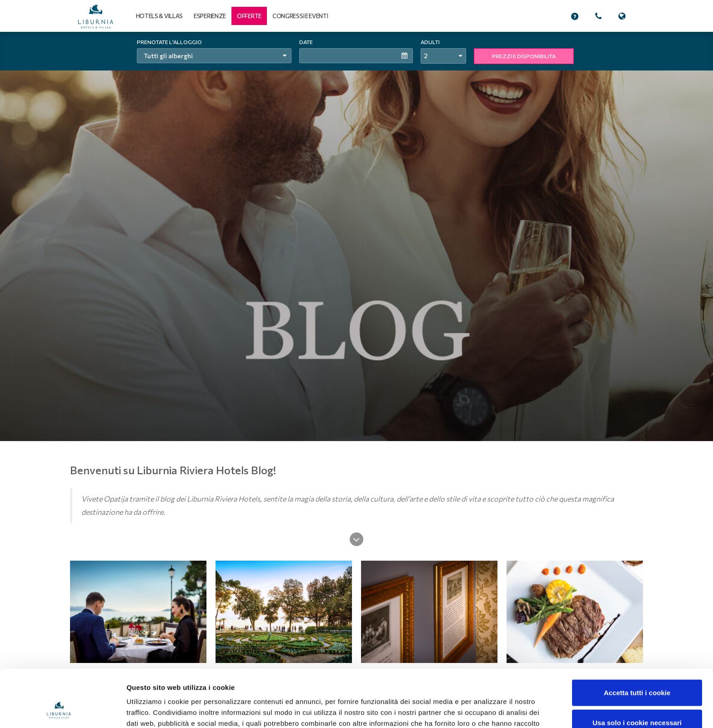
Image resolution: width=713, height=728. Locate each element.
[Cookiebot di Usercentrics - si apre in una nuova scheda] (59, 710)
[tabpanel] (356, 236)
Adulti (430, 42)
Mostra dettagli (481, 710)
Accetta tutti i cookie (637, 639)
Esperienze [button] (210, 16)
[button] (249, 16)
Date (306, 42)
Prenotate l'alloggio (169, 42)
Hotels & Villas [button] (160, 16)
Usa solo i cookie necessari (637, 669)
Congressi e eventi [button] (300, 16)
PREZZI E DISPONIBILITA (524, 56)
